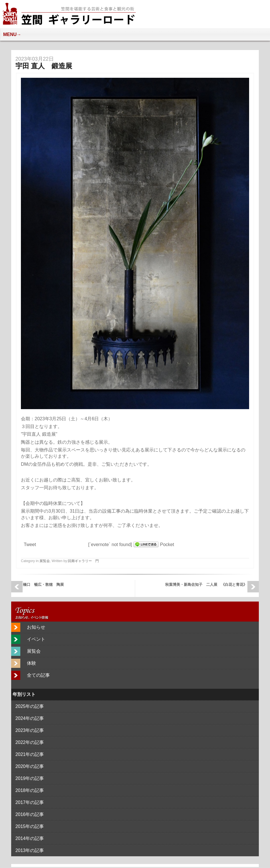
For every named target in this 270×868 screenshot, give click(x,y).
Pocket (167, 545)
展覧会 (45, 561)
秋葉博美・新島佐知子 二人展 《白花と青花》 (206, 585)
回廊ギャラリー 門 (83, 561)
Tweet (30, 545)
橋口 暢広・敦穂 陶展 (43, 585)
